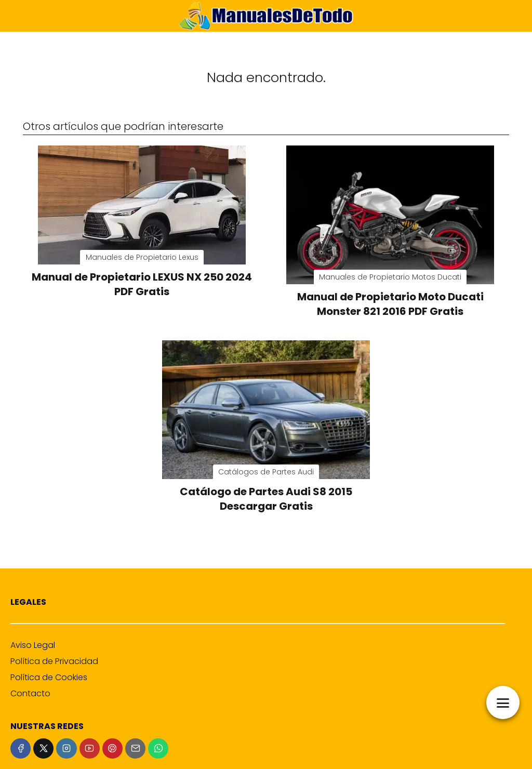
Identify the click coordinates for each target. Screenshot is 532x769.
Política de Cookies (49, 677)
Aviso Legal (33, 645)
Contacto (30, 693)
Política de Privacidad (54, 661)
